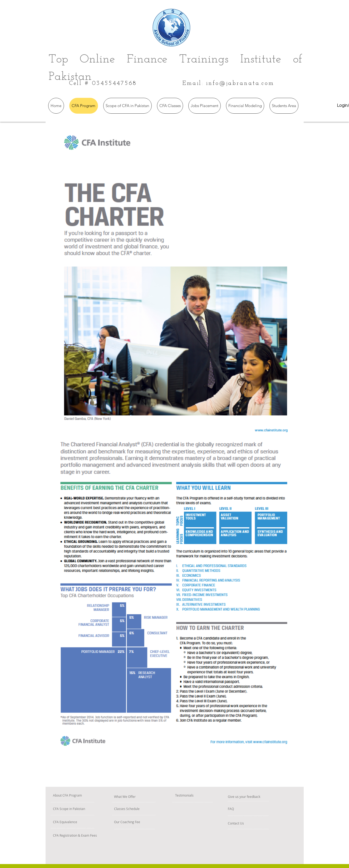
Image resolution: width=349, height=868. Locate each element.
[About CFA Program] (85, 795)
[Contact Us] (246, 823)
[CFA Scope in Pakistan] (89, 809)
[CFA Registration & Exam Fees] (102, 835)
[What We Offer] (138, 797)
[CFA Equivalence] (80, 822)
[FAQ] (243, 809)
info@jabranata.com (240, 83)
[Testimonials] (196, 795)
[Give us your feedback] (264, 797)
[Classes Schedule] (142, 809)
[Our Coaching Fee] (143, 822)
